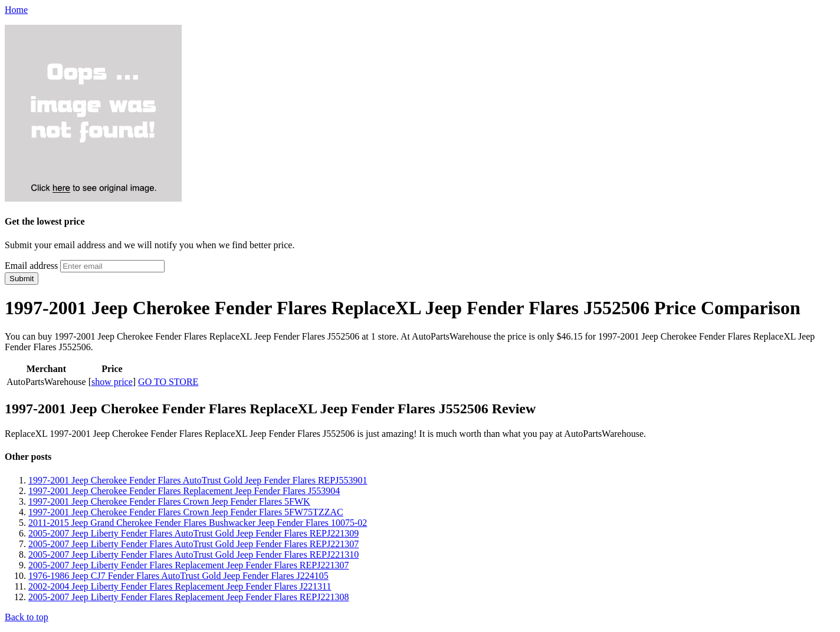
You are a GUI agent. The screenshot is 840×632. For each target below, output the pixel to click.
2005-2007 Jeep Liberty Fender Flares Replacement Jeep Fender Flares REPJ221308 (188, 597)
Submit (22, 279)
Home (16, 10)
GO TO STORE (168, 382)
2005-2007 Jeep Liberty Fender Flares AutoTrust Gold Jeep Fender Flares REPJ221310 (193, 554)
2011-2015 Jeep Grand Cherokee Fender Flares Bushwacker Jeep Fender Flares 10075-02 (198, 523)
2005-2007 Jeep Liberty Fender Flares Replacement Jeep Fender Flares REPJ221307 (188, 565)
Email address (31, 266)
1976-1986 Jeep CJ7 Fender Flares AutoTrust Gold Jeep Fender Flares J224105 (178, 576)
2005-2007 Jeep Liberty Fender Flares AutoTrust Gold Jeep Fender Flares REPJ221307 (193, 544)
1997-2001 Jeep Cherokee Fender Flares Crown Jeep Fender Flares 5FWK (169, 501)
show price (112, 382)
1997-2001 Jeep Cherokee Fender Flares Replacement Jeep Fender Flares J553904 (184, 491)
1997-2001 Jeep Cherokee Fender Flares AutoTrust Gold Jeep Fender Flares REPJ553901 (198, 480)
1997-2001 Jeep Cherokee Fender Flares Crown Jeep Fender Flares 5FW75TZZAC (186, 512)
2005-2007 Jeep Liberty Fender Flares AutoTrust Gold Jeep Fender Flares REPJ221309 (193, 533)
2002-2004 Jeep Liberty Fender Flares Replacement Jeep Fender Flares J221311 (180, 586)
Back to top (27, 617)
